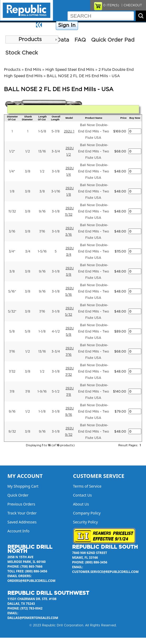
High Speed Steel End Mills (70, 70)
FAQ (80, 40)
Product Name (94, 118)
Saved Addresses (22, 522)
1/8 (12, 191)
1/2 (28, 151)
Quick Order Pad (113, 40)
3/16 (12, 231)
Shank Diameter (27, 118)
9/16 (42, 211)
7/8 (12, 392)
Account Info (18, 531)
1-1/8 (42, 331)
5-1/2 (56, 392)
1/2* (12, 151)
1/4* (12, 171)
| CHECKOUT (131, 5)
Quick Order (18, 495)
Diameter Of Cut (12, 118)
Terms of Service (87, 486)
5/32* (12, 311)
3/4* (12, 251)
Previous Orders (21, 504)
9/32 (12, 432)
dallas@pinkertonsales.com (33, 618)
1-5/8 (42, 131)
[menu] (32, 39)
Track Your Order (22, 513)
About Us (137, 26)
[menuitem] (32, 39)
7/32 (12, 371)
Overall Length (56, 118)
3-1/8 (56, 171)
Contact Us (118, 26)
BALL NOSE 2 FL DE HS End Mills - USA (83, 76)
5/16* (12, 291)
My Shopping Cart (23, 486)
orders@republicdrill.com (31, 581)
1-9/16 (42, 392)
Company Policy (93, 26)
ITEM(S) (111, 5)
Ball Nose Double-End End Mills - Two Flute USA (94, 131)
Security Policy (86, 522)
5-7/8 (56, 131)
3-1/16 (56, 191)
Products (30, 39)
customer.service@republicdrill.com (105, 572)
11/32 (12, 211)
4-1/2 (56, 331)
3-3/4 (56, 151)
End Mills (33, 70)
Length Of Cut (42, 118)
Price (123, 118)
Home (50, 26)
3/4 (28, 251)
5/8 (12, 331)
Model (69, 118)
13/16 (42, 151)
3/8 (28, 171)
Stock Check (22, 53)
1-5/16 (42, 251)
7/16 (42, 231)
